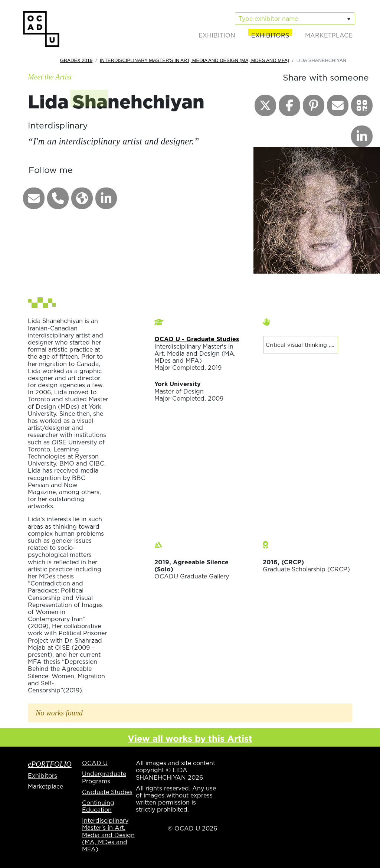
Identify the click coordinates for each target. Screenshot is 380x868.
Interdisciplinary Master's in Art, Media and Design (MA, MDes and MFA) (194, 60)
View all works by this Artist (190, 738)
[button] (34, 198)
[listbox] (295, 19)
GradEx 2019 (76, 60)
